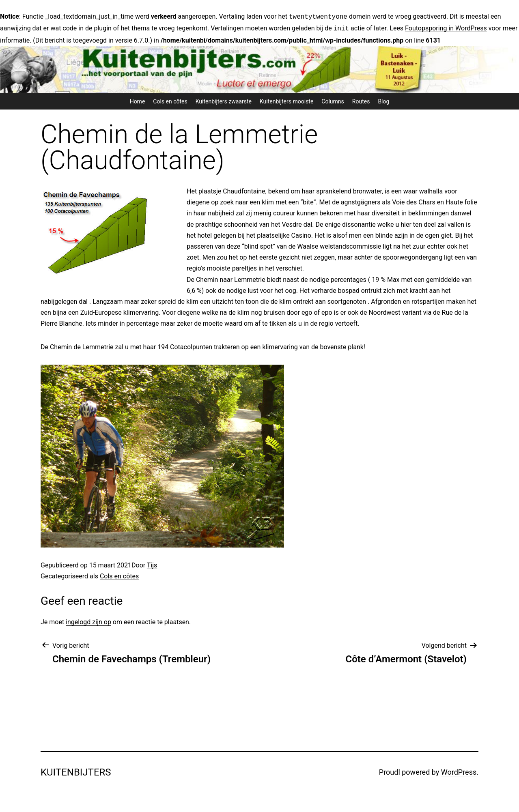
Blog (383, 100)
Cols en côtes (170, 100)
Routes (361, 100)
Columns (333, 100)
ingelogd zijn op (88, 620)
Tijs (152, 564)
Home (138, 100)
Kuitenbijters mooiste (286, 100)
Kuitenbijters (76, 771)
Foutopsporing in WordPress (446, 27)
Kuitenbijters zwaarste (224, 100)
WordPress (459, 770)
